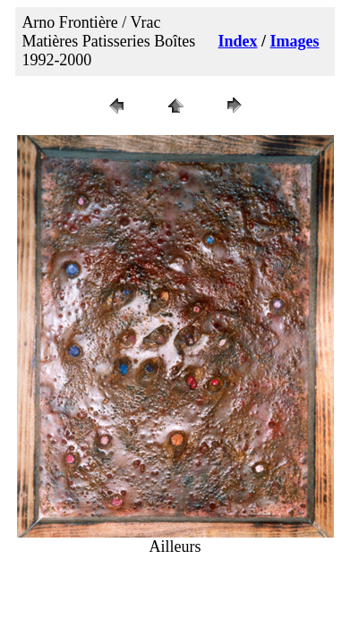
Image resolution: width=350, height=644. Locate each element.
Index (238, 41)
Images (295, 41)
